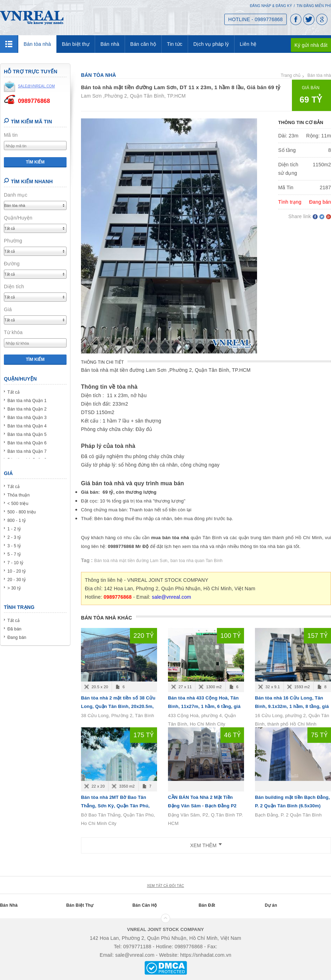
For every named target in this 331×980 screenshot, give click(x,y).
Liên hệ (248, 44)
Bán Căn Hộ (145, 905)
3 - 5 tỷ (14, 546)
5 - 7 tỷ (14, 554)
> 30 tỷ (14, 588)
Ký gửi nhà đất (311, 45)
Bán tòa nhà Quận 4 (27, 426)
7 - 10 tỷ (15, 563)
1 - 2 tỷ (14, 529)
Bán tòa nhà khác (107, 618)
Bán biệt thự (76, 44)
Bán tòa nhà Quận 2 (27, 409)
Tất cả (14, 392)
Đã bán (14, 629)
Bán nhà (110, 44)
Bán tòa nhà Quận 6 (27, 443)
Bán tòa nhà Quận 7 (27, 451)
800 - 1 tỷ (17, 520)
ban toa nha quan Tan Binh (196, 561)
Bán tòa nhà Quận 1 (27, 401)
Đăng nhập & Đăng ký (271, 6)
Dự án (271, 905)
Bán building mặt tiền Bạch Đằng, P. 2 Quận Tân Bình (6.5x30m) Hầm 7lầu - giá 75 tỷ (292, 806)
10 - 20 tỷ (17, 571)
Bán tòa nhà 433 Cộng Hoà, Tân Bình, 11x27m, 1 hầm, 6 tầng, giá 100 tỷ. (204, 706)
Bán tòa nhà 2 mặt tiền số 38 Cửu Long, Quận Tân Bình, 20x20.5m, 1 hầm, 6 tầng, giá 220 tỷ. (118, 706)
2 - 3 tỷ (14, 537)
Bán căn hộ (143, 44)
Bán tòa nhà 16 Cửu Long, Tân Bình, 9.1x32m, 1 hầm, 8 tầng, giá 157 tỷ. (292, 706)
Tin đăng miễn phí (314, 6)
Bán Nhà (9, 905)
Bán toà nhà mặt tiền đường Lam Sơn (131, 561)
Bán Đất (207, 905)
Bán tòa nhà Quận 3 (27, 418)
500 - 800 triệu (22, 512)
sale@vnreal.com (171, 597)
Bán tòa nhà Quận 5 (27, 434)
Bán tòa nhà (37, 44)
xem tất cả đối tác (165, 886)
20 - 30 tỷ (17, 580)
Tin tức (175, 44)
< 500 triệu (18, 504)
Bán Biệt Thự (80, 905)
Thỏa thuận (18, 495)
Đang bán (17, 637)
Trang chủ (291, 75)
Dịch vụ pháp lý (211, 44)
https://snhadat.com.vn (206, 955)
